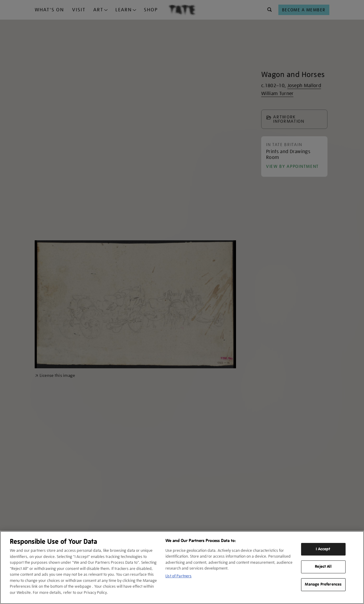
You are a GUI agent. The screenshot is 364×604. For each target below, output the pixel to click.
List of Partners (178, 576)
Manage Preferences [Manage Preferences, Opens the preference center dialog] (323, 584)
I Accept (323, 549)
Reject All (323, 567)
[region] (182, 567)
